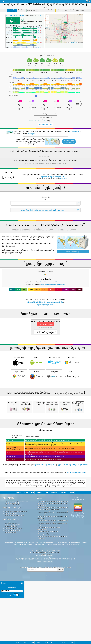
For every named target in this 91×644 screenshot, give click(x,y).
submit (60, 637)
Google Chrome (19, 397)
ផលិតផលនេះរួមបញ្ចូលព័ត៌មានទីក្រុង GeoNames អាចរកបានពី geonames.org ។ (52, 580)
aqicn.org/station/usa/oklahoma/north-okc (53, 284)
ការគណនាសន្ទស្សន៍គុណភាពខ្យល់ (13, 592)
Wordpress (54, 397)
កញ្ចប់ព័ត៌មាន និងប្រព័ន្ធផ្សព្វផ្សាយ (12, 571)
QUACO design (43, 606)
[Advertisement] (46, 320)
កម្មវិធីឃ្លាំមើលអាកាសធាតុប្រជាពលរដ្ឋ (47, 587)
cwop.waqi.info (63, 587)
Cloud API (72, 397)
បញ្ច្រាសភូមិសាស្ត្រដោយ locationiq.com (48, 598)
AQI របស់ (15, 15)
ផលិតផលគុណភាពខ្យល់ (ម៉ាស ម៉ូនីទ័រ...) (14, 595)
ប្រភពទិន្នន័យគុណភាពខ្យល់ (11, 590)
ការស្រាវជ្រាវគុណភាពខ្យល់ (12, 574)
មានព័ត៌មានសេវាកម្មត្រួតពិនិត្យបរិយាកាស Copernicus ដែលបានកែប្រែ (52, 591)
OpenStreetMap (74, 42)
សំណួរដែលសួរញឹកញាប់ (11, 586)
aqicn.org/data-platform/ (45, 305)
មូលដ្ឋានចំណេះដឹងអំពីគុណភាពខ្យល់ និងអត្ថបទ (16, 578)
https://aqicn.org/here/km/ (45, 156)
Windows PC (72, 384)
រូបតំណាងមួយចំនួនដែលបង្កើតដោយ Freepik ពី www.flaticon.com (49, 595)
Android (37, 384)
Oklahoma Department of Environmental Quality (46, 619)
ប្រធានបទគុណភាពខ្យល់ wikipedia (45, 532)
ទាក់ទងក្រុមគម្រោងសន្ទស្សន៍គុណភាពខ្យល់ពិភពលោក (17, 569)
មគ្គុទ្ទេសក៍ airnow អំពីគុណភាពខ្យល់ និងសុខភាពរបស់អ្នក (73, 532)
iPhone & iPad (19, 384)
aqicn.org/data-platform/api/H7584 (53, 177)
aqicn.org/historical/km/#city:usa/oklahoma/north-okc (45, 302)
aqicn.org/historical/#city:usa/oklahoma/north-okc (53, 282)
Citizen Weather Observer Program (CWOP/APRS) (46, 618)
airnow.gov (31, 134)
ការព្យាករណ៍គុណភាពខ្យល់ (11, 594)
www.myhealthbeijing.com (75, 539)
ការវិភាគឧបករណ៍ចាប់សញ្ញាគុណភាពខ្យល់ (14, 582)
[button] (65, 23)
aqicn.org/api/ (64, 178)
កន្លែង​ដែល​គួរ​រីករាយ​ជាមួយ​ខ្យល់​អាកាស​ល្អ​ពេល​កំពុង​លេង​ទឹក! (53, 603)
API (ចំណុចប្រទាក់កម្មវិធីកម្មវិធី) (12, 597)
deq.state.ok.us (74, 131)
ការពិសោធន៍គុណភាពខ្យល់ (11, 580)
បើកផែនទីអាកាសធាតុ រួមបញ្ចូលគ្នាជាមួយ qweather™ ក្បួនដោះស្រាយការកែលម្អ (53, 584)
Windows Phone (54, 384)
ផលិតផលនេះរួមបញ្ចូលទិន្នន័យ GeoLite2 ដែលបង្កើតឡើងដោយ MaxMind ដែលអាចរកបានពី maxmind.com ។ (52, 576)
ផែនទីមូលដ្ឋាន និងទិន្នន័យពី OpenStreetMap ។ (50, 601)
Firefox (37, 397)
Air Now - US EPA (46, 621)
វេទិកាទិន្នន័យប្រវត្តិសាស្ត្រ (11, 599)
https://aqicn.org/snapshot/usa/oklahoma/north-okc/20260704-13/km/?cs (46, 163)
